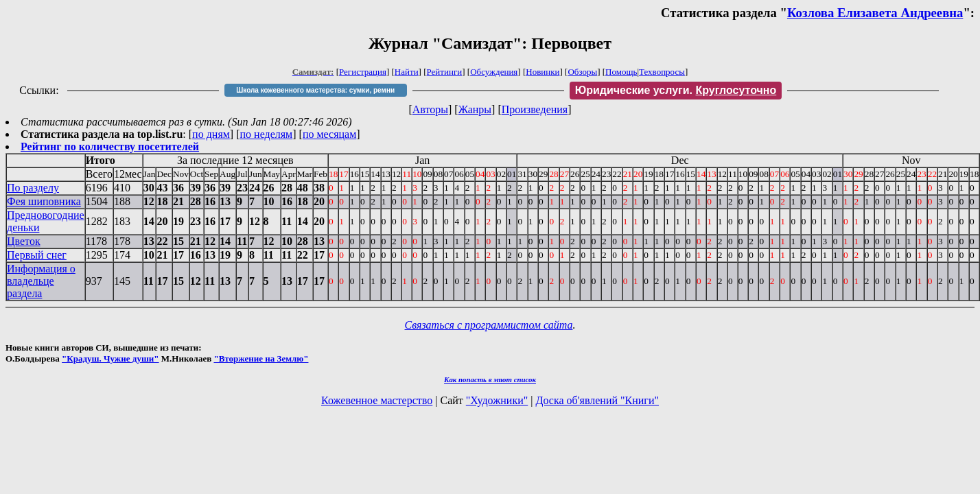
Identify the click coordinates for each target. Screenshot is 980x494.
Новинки (542, 72)
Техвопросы (662, 72)
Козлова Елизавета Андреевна (875, 13)
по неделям (267, 134)
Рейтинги (445, 72)
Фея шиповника (44, 201)
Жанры (475, 109)
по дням (211, 134)
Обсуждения (494, 72)
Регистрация (363, 72)
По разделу (33, 188)
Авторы (430, 109)
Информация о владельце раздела (41, 281)
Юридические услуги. (676, 90)
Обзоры (582, 72)
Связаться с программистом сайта (489, 325)
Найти (407, 72)
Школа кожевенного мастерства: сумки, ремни (315, 90)
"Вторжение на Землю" (261, 358)
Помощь (621, 72)
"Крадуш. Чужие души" (110, 358)
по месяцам (329, 134)
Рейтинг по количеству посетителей (110, 146)
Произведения (535, 109)
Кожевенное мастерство (377, 400)
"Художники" (497, 400)
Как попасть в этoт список (490, 379)
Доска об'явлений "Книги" (597, 400)
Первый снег (37, 255)
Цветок (24, 241)
